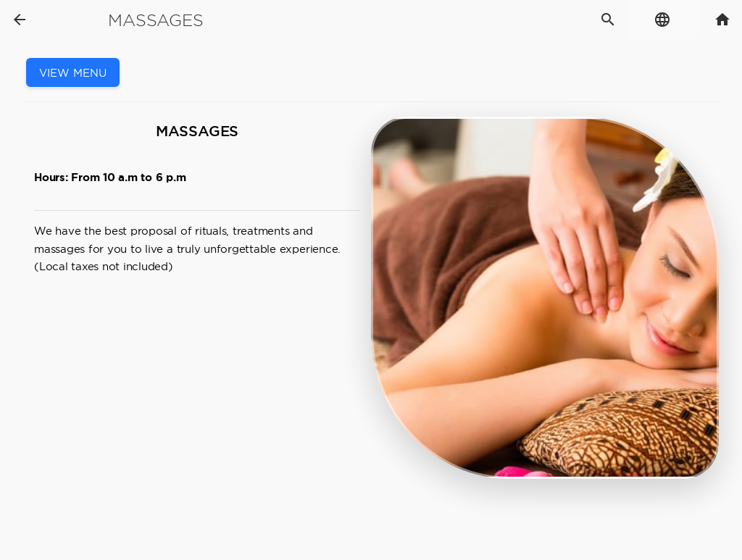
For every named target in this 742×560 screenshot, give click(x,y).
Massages (155, 20)
